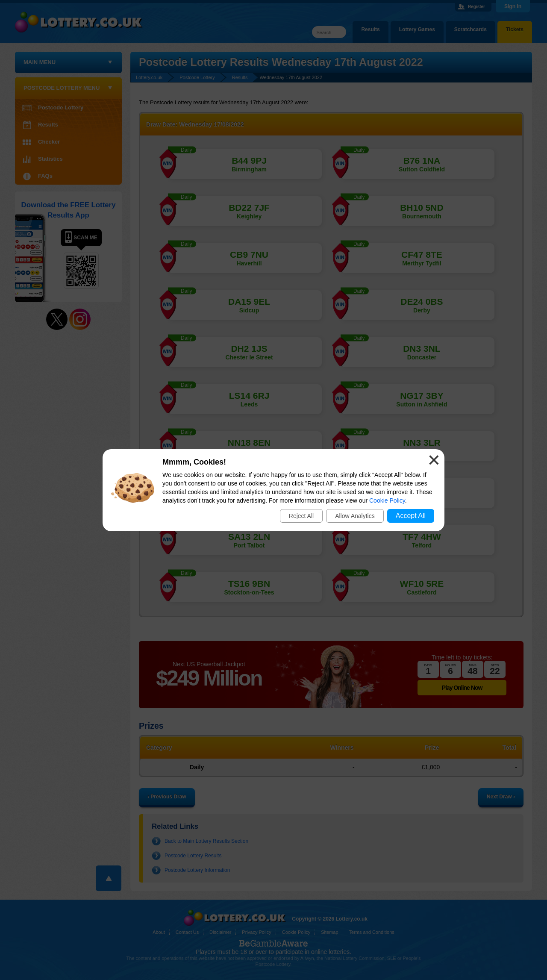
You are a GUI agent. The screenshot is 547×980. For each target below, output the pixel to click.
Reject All (301, 516)
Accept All (411, 516)
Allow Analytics (355, 516)
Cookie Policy (387, 500)
